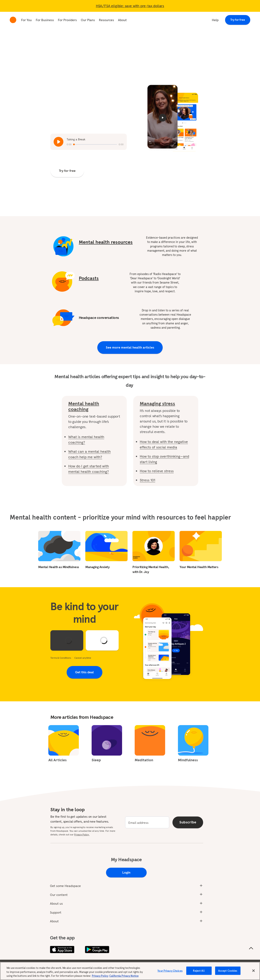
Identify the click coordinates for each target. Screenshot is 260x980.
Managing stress (157, 404)
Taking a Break (76, 139)
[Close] (253, 971)
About (122, 20)
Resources (106, 20)
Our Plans (88, 20)
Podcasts (89, 278)
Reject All (199, 971)
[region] (130, 971)
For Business (45, 20)
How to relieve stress (157, 471)
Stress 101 (147, 480)
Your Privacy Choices (170, 971)
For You (26, 20)
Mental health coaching (84, 406)
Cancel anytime (83, 658)
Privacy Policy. (82, 834)
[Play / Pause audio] (58, 142)
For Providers (67, 20)
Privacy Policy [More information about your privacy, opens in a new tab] (100, 976)
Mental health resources (106, 242)
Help (215, 20)
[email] (147, 822)
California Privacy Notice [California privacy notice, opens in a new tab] (124, 976)
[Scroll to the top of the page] (251, 948)
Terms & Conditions (61, 658)
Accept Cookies (228, 971)
